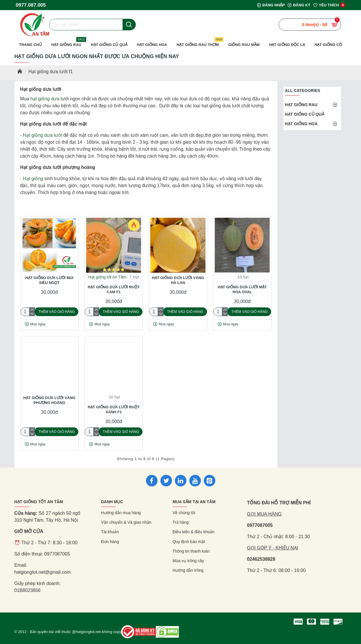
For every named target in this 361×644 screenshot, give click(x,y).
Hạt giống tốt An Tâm (107, 277)
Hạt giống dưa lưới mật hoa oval (242, 289)
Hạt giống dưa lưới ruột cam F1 (114, 289)
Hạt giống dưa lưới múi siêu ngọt (49, 280)
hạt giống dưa (45, 99)
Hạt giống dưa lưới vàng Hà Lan (178, 280)
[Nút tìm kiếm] (129, 25)
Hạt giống (33, 179)
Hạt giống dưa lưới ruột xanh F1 (114, 409)
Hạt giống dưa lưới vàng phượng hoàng (49, 400)
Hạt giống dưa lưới (42, 135)
